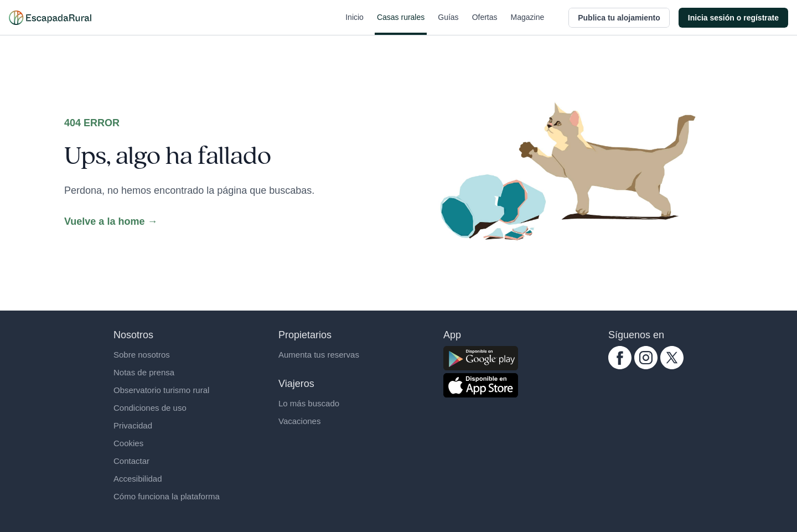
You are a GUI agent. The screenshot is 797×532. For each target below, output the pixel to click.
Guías (448, 24)
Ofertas (485, 24)
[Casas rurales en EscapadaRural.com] (50, 18)
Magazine (528, 24)
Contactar (131, 461)
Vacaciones (299, 421)
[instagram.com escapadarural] (646, 358)
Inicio (354, 24)
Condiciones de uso (150, 408)
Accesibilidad (138, 479)
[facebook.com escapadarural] (620, 358)
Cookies (128, 443)
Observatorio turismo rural (161, 390)
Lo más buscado (309, 403)
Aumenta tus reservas (319, 355)
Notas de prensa (144, 372)
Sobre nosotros (142, 355)
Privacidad (133, 425)
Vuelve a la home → (111, 221)
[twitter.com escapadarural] (672, 358)
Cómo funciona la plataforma (167, 496)
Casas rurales (401, 24)
